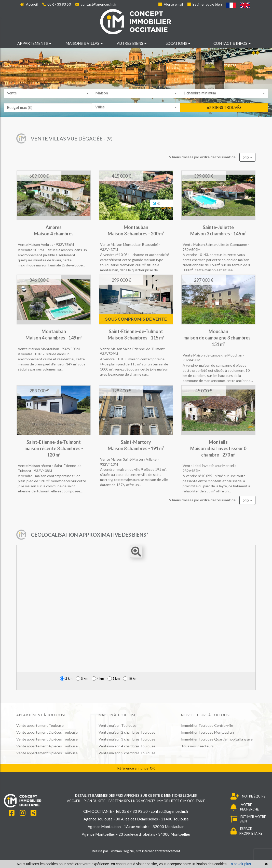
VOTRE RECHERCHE (245, 807)
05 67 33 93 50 (57, 4)
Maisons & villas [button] (84, 43)
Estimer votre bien (205, 4)
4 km (98, 679)
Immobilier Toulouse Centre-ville (207, 725)
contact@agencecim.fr (96, 4)
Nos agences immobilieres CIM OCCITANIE (169, 801)
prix (247, 157)
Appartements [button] (34, 43)
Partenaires (119, 801)
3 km (82, 679)
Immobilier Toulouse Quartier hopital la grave (217, 739)
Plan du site (94, 801)
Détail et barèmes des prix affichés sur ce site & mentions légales (136, 795)
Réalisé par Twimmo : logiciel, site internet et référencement (136, 851)
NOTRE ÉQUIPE (248, 796)
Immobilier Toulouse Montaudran (207, 732)
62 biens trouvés (224, 115)
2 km (66, 679)
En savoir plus (240, 864)
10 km (130, 679)
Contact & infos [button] (232, 43)
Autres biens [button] (132, 43)
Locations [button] (178, 43)
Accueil (29, 4)
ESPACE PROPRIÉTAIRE (246, 831)
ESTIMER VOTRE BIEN (248, 819)
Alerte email (171, 4)
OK (152, 768)
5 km (114, 679)
